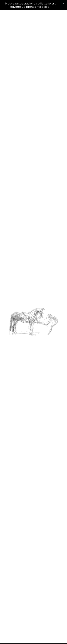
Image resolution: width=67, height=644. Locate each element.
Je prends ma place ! (36, 7)
